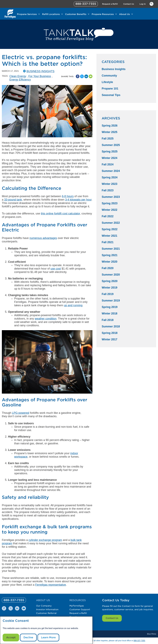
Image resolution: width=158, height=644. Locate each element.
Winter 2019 (109, 288)
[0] (14, 600)
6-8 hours (68, 196)
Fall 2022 (108, 216)
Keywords (152, 4)
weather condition (46, 319)
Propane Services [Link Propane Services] (27, 14)
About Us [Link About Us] (124, 14)
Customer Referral (46, 613)
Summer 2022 (111, 223)
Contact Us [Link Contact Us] (129, 4)
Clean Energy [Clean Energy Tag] (18, 76)
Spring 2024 (110, 177)
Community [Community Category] (109, 76)
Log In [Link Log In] (143, 4)
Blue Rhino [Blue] (152, 634)
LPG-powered (21, 413)
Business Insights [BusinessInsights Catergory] (41, 71)
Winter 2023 (109, 184)
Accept (11, 637)
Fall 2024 (108, 164)
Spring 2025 (110, 152)
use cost (56, 269)
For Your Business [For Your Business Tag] (40, 76)
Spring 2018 (110, 333)
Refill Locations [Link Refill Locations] (51, 14)
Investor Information (47, 609)
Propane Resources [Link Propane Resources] (103, 14)
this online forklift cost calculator (60, 214)
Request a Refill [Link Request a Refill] (110, 4)
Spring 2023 (110, 203)
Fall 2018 (108, 320)
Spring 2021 (110, 255)
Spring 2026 (110, 126)
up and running (73, 305)
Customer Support (80, 609)
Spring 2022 (110, 229)
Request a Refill (78, 613)
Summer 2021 (111, 249)
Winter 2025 (109, 132)
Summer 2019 (111, 301)
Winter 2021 (109, 236)
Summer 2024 (111, 171)
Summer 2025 (111, 145)
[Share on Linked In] (86, 76)
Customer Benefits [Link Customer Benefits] (76, 14)
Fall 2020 (108, 268)
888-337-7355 (139, 641)
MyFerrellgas (77, 606)
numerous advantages (43, 238)
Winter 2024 (109, 158)
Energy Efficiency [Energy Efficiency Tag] (20, 80)
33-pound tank (13, 200)
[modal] (46, 630)
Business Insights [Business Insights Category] (114, 69)
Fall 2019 (108, 294)
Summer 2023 (111, 197)
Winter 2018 (109, 314)
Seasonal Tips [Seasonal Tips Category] (111, 95)
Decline (28, 637)
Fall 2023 (108, 190)
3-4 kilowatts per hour (78, 200)
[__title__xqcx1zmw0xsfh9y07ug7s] (10, 14)
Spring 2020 (110, 281)
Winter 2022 (109, 210)
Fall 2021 (108, 242)
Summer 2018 (111, 326)
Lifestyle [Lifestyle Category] (107, 82)
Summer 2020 (111, 275)
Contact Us (112, 618)
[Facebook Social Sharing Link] (78, 76)
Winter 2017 (109, 339)
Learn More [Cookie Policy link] (48, 637)
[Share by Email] (91, 76)
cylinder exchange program (45, 540)
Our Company (44, 606)
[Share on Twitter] (82, 76)
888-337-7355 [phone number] (86, 4)
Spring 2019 (110, 307)
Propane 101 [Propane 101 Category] (110, 89)
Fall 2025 (108, 139)
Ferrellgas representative (51, 585)
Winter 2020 (109, 262)
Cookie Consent (16, 621)
